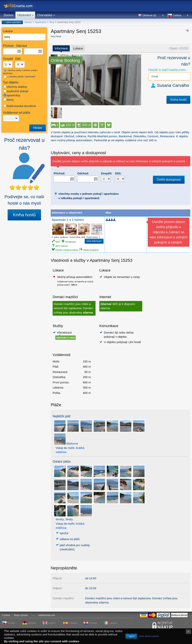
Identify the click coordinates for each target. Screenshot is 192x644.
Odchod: (83, 173)
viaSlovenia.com (47, 615)
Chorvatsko (45, 15)
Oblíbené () (149, 15)
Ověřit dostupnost (169, 180)
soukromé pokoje (16, 91)
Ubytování (24, 15)
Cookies (6, 615)
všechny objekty (15, 87)
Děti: (118, 173)
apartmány (12, 95)
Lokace (78, 48)
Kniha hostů (24, 215)
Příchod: (59, 173)
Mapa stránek (21, 615)
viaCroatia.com (22, 6)
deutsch (32, 623)
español (73, 623)
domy (9, 100)
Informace (61, 48)
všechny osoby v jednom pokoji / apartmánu (20, 72)
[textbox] (25, 37)
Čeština (177, 15)
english (52, 623)
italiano (113, 623)
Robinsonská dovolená (20, 106)
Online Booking (65, 60)
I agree (131, 636)
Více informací (94, 241)
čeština (11, 623)
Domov (9, 15)
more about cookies (149, 636)
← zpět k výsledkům (12, 22)
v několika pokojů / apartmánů (20, 77)
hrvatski (93, 623)
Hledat (38, 128)
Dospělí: (106, 173)
